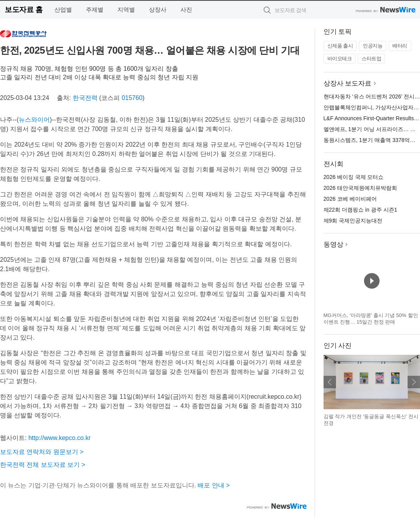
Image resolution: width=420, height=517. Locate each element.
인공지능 (373, 46)
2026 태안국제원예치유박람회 (360, 188)
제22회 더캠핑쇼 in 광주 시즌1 (360, 210)
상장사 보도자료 (348, 83)
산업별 (63, 10)
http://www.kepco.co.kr (59, 438)
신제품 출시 (340, 46)
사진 (186, 10)
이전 (330, 382)
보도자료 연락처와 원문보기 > (42, 452)
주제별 (95, 10)
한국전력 (85, 98)
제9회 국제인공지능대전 (353, 221)
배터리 (400, 46)
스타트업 (371, 59)
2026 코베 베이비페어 (350, 199)
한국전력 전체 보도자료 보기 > (43, 465)
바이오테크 (340, 59)
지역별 (126, 10)
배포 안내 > (213, 485)
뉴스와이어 (34, 120)
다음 (414, 382)
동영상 (333, 244)
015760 (132, 98)
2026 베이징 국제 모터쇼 (354, 177)
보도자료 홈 (24, 10)
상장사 (158, 10)
